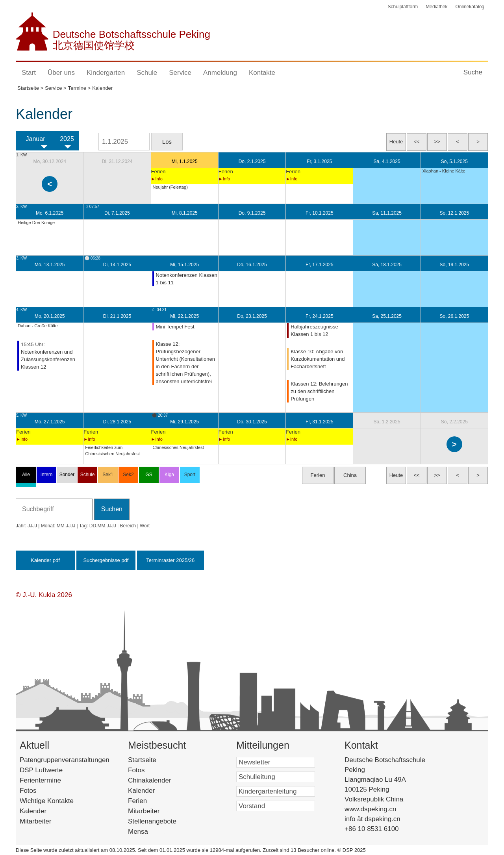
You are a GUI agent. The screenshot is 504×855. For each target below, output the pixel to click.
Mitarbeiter (35, 821)
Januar (36, 139)
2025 (67, 139)
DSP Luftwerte (41, 770)
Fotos (28, 791)
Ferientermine (40, 780)
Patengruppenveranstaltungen (65, 760)
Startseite (154, 760)
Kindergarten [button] (106, 73)
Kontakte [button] (262, 73)
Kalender (33, 811)
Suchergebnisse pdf (106, 560)
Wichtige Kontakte (47, 801)
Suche (473, 72)
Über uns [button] (61, 73)
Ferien (148, 801)
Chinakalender (161, 780)
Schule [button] (147, 73)
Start (29, 73)
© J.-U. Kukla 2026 (44, 595)
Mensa (148, 832)
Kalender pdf (45, 560)
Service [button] (180, 73)
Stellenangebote (162, 821)
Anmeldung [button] (220, 73)
